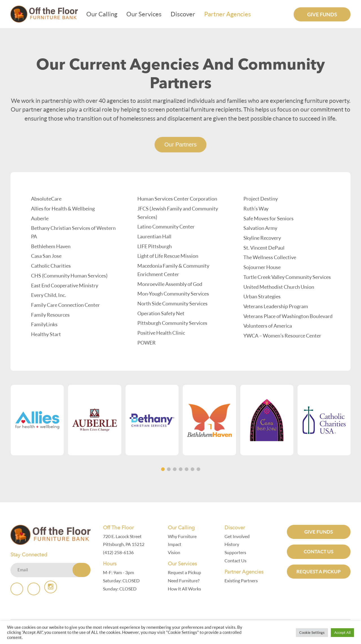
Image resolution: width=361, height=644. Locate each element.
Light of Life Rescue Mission (168, 256)
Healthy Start (46, 334)
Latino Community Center (166, 226)
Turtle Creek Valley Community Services (287, 277)
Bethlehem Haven (51, 246)
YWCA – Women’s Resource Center (282, 336)
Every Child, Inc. (49, 295)
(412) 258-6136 (120, 552)
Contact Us (237, 561)
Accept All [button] (342, 632)
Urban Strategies (262, 296)
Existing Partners (243, 581)
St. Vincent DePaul (264, 248)
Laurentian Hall (154, 236)
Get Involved (238, 536)
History (233, 544)
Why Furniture (184, 536)
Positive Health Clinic (161, 333)
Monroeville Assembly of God (170, 284)
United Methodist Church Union (279, 287)
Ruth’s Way (256, 208)
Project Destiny (261, 199)
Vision (175, 552)
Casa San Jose (46, 256)
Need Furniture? (185, 581)
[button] (163, 469)
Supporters (237, 552)
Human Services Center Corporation (177, 199)
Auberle (40, 218)
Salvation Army (260, 228)
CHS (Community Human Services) (69, 276)
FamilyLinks (44, 324)
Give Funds (322, 14)
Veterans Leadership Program (276, 306)
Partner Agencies (230, 14)
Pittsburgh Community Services (172, 323)
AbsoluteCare (46, 199)
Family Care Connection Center (65, 305)
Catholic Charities (51, 266)
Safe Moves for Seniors (268, 218)
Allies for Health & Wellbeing (63, 208)
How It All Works (186, 589)
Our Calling (105, 14)
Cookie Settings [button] (312, 632)
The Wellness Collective (270, 257)
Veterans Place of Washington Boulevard (288, 316)
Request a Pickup (186, 572)
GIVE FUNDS (320, 532)
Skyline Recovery (262, 238)
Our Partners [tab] (180, 145)
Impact (176, 544)
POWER (147, 343)
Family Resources (50, 315)
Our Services (147, 14)
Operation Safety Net (161, 313)
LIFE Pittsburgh (155, 246)
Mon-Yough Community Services (173, 294)
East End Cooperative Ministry (65, 285)
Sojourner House (262, 267)
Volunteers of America (268, 326)
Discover (186, 14)
